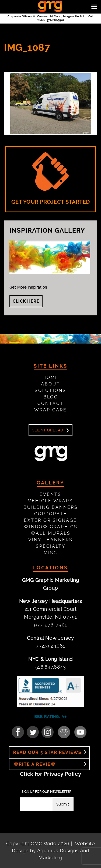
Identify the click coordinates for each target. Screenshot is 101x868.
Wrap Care (50, 410)
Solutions (50, 390)
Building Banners (51, 507)
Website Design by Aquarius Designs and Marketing (53, 850)
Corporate (51, 514)
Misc (50, 553)
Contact (50, 403)
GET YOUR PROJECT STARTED (51, 179)
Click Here (26, 301)
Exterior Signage (50, 520)
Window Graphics (51, 527)
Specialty (51, 546)
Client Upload (47, 430)
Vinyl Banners (50, 540)
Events (50, 494)
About (50, 384)
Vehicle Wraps (50, 501)
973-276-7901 (55, 20)
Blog (51, 397)
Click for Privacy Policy (50, 774)
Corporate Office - (46, 16)
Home (51, 377)
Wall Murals (51, 533)
